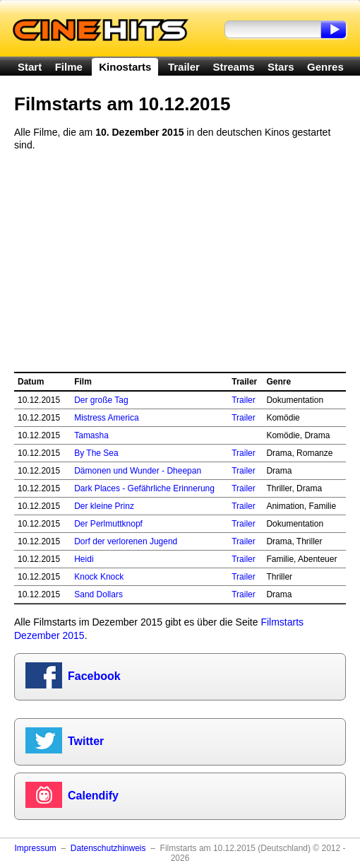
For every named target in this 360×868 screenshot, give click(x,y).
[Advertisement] (180, 262)
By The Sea (96, 453)
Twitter (86, 741)
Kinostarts (125, 67)
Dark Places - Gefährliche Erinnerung (144, 488)
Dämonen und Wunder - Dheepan (138, 471)
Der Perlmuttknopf (108, 524)
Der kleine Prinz (104, 506)
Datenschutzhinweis (108, 848)
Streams (233, 67)
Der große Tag (101, 400)
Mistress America (106, 418)
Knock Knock (99, 577)
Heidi (84, 559)
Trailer (184, 67)
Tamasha (91, 435)
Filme (69, 67)
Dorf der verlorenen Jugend (126, 541)
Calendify (93, 796)
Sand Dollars (98, 594)
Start (30, 67)
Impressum (35, 848)
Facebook (94, 676)
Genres (325, 67)
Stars (281, 67)
